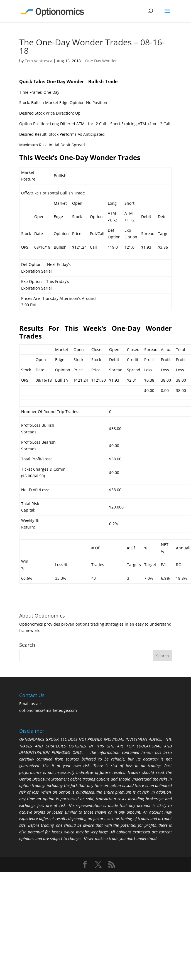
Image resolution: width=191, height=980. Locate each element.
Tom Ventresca (39, 61)
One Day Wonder (101, 61)
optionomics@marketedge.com (48, 710)
